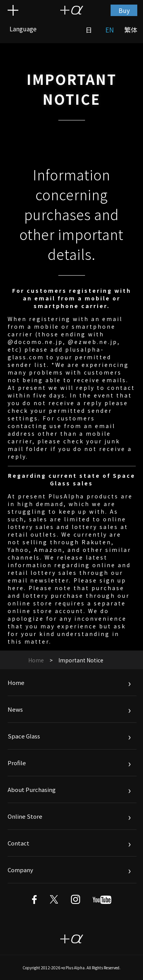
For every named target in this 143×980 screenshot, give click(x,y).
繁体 (131, 30)
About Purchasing (32, 789)
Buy (124, 10)
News (15, 709)
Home (36, 660)
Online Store (25, 816)
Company (20, 870)
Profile (17, 763)
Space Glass (24, 736)
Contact (18, 843)
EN (110, 30)
